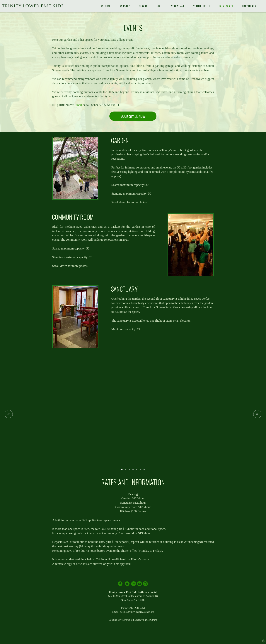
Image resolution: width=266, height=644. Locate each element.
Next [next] (257, 414)
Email (78, 105)
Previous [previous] (9, 414)
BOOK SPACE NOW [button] (133, 116)
